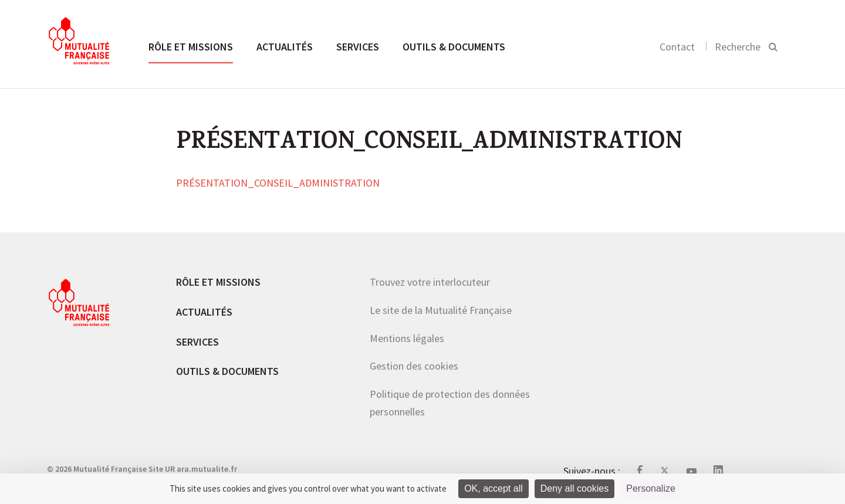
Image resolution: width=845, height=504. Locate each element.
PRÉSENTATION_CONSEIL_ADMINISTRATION (278, 184)
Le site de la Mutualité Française (441, 310)
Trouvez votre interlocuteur (430, 282)
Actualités (285, 47)
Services (358, 47)
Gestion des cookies (414, 366)
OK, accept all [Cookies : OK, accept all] (494, 488)
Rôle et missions (191, 47)
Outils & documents (454, 47)
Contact (677, 47)
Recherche (738, 47)
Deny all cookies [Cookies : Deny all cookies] (575, 488)
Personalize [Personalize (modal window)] (651, 488)
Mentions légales (407, 338)
